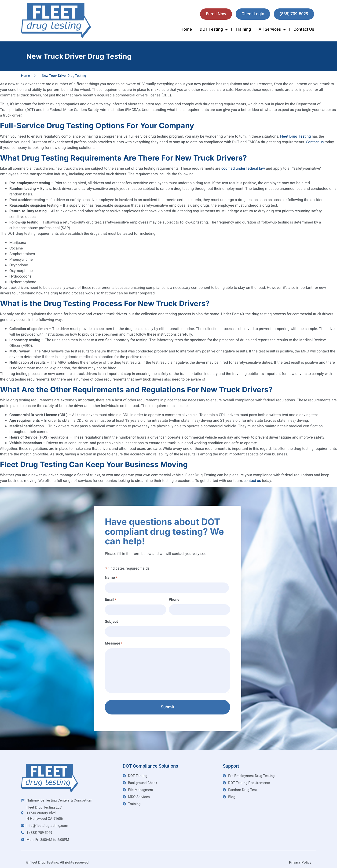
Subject (111, 619)
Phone (174, 599)
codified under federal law (243, 168)
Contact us (315, 142)
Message (114, 640)
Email (111, 599)
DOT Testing (214, 29)
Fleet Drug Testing (295, 136)
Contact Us (304, 29)
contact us (252, 481)
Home (186, 29)
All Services (272, 29)
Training (243, 29)
